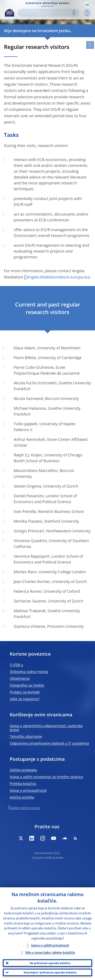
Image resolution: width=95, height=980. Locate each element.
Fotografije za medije (27, 685)
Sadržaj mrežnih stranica (25, 808)
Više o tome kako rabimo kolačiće (50, 953)
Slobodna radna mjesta (29, 672)
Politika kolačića (23, 784)
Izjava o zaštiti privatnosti (50, 945)
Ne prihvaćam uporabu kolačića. (50, 963)
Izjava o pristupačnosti (28, 790)
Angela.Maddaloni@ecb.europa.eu (58, 277)
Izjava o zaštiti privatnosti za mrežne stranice (46, 777)
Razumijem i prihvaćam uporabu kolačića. (50, 972)
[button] (87, 4)
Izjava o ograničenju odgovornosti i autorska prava (46, 728)
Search (74, 13)
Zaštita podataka (23, 770)
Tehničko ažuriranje (26, 736)
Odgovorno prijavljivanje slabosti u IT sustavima (49, 743)
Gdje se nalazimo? (25, 699)
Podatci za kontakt (25, 692)
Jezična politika (22, 797)
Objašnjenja (20, 678)
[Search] (45, 13)
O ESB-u (16, 665)
